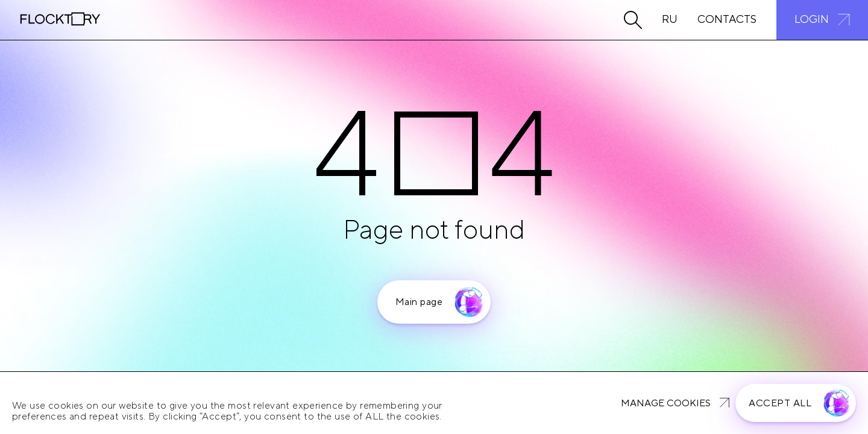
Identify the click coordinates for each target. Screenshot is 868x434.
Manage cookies (666, 403)
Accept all (780, 403)
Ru (670, 20)
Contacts (727, 20)
